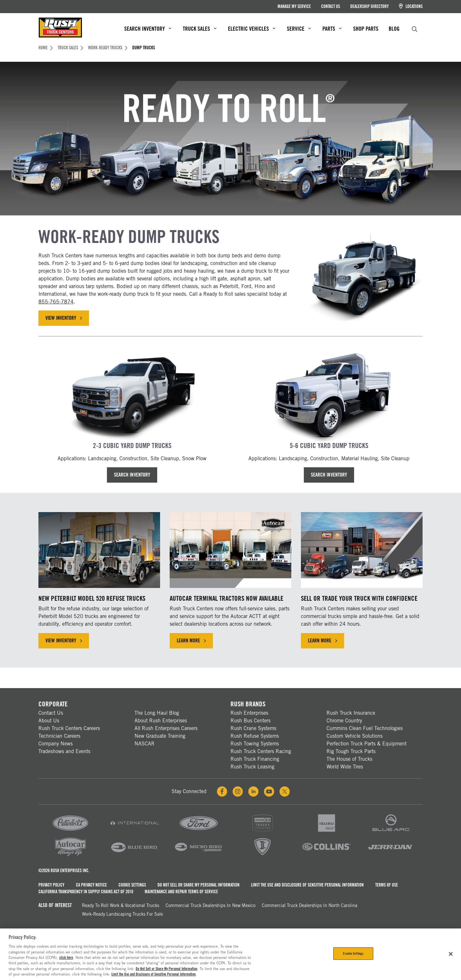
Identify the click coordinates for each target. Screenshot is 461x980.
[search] (415, 28)
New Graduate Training (160, 736)
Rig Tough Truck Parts (351, 751)
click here (66, 958)
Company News (56, 744)
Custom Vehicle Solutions (355, 736)
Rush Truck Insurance (351, 713)
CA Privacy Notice (91, 885)
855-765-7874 (56, 302)
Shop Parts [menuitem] (366, 29)
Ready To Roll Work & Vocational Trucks (121, 905)
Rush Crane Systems (253, 728)
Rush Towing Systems (255, 744)
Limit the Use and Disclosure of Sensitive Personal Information (307, 885)
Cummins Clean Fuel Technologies (365, 728)
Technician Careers (59, 736)
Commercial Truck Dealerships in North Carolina (310, 905)
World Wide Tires (345, 767)
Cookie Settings (132, 885)
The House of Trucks (349, 759)
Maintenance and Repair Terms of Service (181, 892)
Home (46, 48)
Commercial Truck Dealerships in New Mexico (210, 905)
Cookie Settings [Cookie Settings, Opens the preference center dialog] (353, 953)
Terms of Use (387, 885)
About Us (49, 721)
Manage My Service (294, 6)
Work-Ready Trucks (108, 48)
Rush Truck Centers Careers (69, 728)
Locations (411, 6)
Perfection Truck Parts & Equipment (367, 744)
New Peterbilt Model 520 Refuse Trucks (92, 598)
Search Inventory (132, 475)
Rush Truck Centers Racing (261, 751)
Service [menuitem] (299, 29)
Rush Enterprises (249, 713)
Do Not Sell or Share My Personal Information (198, 885)
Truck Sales (70, 48)
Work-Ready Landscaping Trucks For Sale (122, 914)
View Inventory (64, 318)
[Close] (451, 954)
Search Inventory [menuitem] (148, 29)
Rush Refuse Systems (255, 736)
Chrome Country (344, 721)
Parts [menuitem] (332, 29)
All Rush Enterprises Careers (166, 728)
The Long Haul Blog (157, 713)
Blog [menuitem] (394, 29)
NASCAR (145, 744)
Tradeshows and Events (64, 751)
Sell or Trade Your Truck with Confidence (359, 598)
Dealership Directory (369, 6)
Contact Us (331, 6)
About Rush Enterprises (161, 721)
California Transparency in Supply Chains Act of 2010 (86, 892)
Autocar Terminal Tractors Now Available (226, 598)
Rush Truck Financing (255, 759)
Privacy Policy (51, 885)
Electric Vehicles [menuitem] (252, 29)
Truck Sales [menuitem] (200, 29)
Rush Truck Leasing (252, 767)
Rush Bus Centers (251, 721)
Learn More (191, 641)
